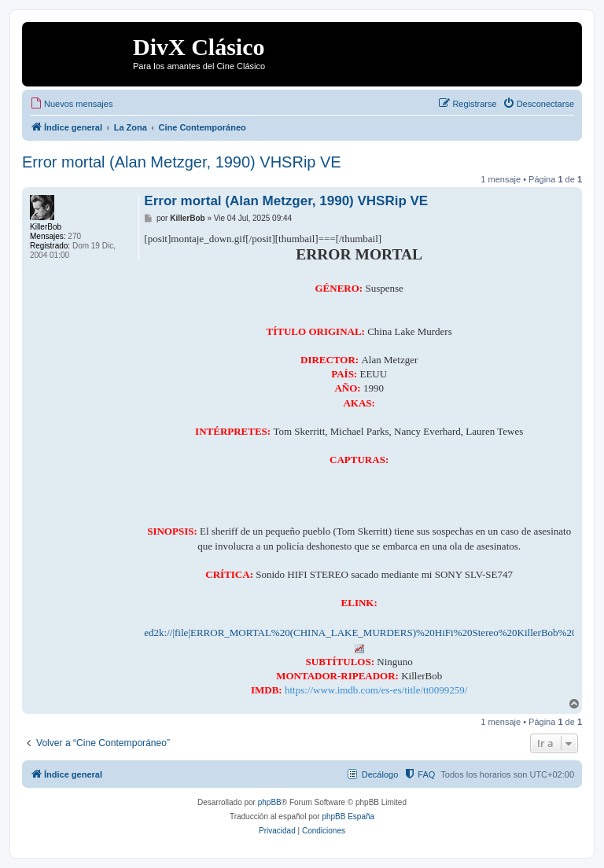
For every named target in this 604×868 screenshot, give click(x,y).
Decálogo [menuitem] (380, 774)
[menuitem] (71, 104)
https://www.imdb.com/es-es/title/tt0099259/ (376, 690)
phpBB (270, 802)
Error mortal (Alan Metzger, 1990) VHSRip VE (182, 162)
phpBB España (348, 817)
